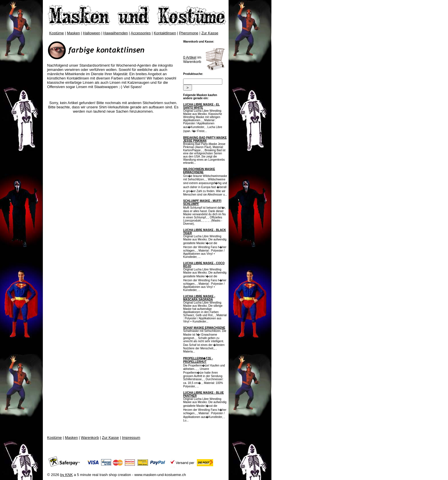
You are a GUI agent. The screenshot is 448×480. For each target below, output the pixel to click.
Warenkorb (90, 438)
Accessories (141, 33)
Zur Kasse (210, 33)
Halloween (92, 33)
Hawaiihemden (116, 33)
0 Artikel (190, 57)
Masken (73, 33)
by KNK (67, 475)
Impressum (131, 438)
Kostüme (56, 33)
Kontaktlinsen (165, 33)
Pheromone (189, 33)
